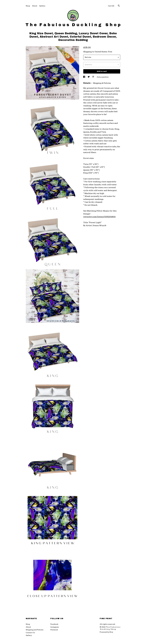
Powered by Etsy (106, 632)
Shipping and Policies (35, 630)
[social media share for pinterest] (93, 77)
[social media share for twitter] (89, 77)
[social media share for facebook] (84, 77)
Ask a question (103, 77)
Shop (28, 6)
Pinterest (54, 630)
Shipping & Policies (102, 83)
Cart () (111, 6)
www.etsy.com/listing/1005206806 (99, 217)
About (35, 6)
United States (101, 52)
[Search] (119, 6)
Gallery (42, 6)
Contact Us (30, 633)
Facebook (54, 624)
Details (87, 83)
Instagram (55, 627)
